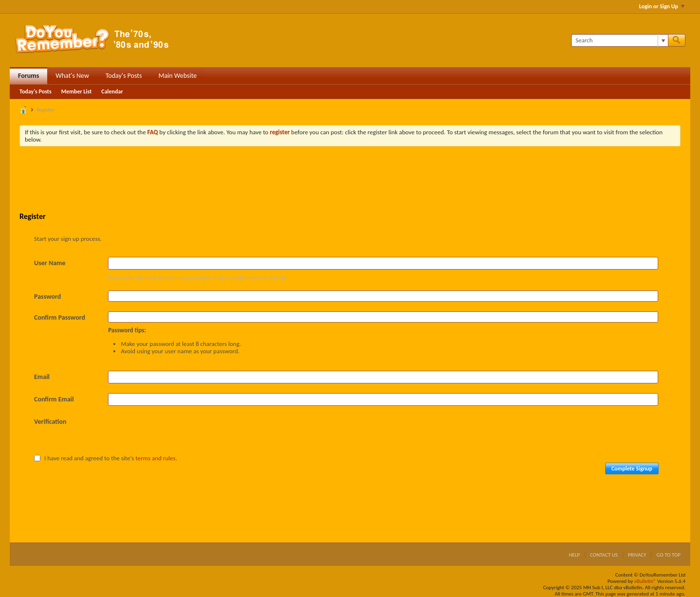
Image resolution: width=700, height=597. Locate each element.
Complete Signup (632, 469)
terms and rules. (157, 458)
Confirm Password (60, 317)
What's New (72, 76)
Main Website (178, 76)
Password (47, 297)
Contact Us (604, 555)
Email (42, 377)
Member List (77, 91)
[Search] (619, 40)
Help (574, 555)
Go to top (668, 555)
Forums (28, 76)
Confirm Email (54, 399)
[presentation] (182, 434)
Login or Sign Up (662, 6)
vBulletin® (645, 581)
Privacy (637, 555)
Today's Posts (124, 76)
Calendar (112, 91)
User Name (50, 263)
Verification (50, 422)
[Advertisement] (350, 181)
